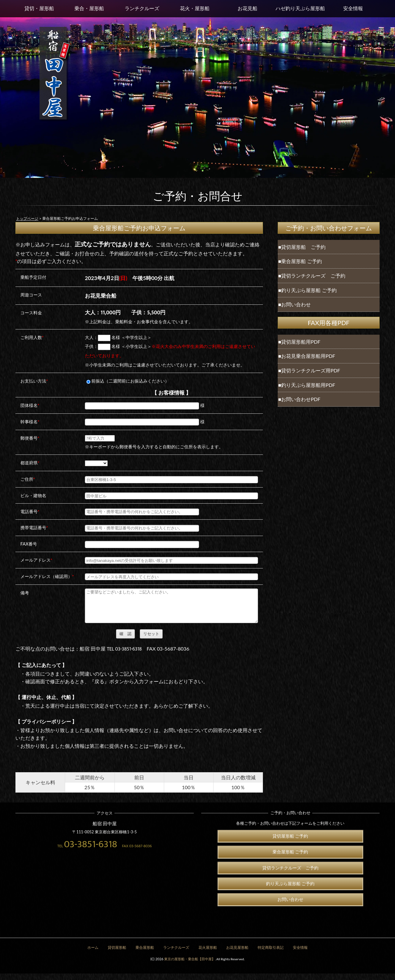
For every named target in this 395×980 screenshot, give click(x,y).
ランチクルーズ (142, 8)
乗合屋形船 (145, 954)
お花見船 (247, 8)
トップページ (27, 218)
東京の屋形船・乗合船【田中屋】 (190, 965)
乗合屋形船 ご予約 (301, 261)
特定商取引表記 (271, 954)
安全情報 (353, 8)
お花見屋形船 (237, 954)
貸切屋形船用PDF (301, 342)
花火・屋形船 (195, 8)
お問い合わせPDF (301, 399)
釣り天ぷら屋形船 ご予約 (309, 290)
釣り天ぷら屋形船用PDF (308, 385)
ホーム (93, 954)
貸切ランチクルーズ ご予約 (313, 276)
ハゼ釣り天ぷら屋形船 (300, 8)
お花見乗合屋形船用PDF (308, 356)
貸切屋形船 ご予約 (303, 247)
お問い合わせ (296, 304)
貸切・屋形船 (39, 8)
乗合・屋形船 (89, 8)
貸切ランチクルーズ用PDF (311, 370)
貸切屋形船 (117, 954)
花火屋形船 (208, 954)
